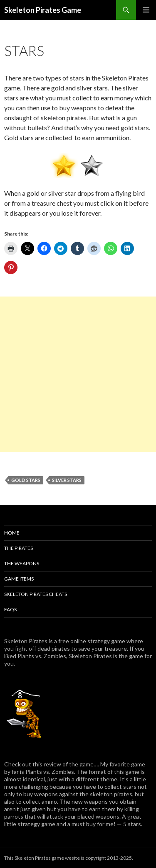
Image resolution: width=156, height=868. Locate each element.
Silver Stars (67, 480)
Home (12, 533)
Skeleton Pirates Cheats (36, 594)
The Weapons (22, 563)
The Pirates (19, 548)
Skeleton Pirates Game (43, 10)
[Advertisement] (78, 374)
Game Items (19, 579)
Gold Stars (26, 480)
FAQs (10, 609)
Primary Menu (146, 10)
